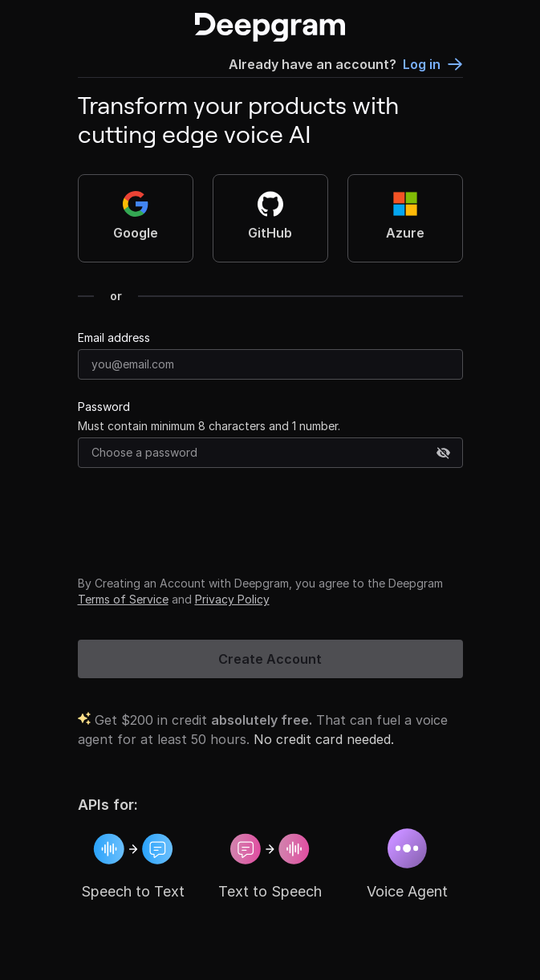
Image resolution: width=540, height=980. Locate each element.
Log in (433, 64)
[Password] (270, 453)
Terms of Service (123, 599)
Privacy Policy (232, 599)
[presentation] (200, 518)
